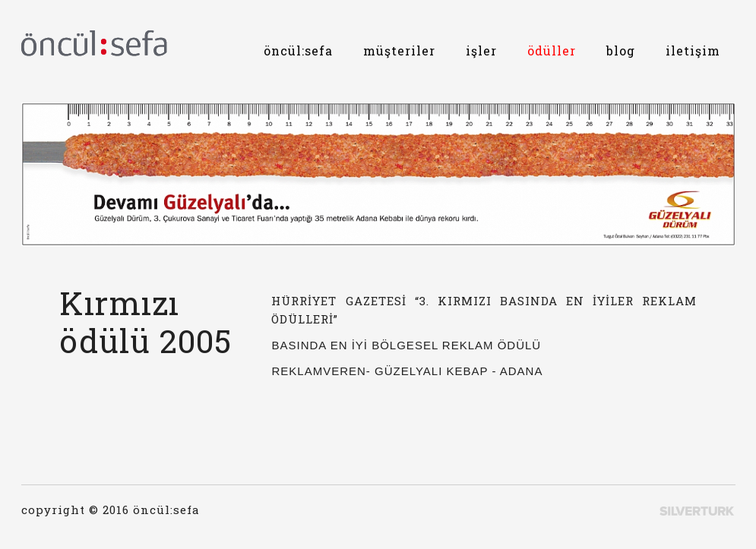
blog (621, 50)
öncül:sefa (298, 50)
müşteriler (399, 50)
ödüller (552, 50)
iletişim (693, 50)
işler (481, 50)
